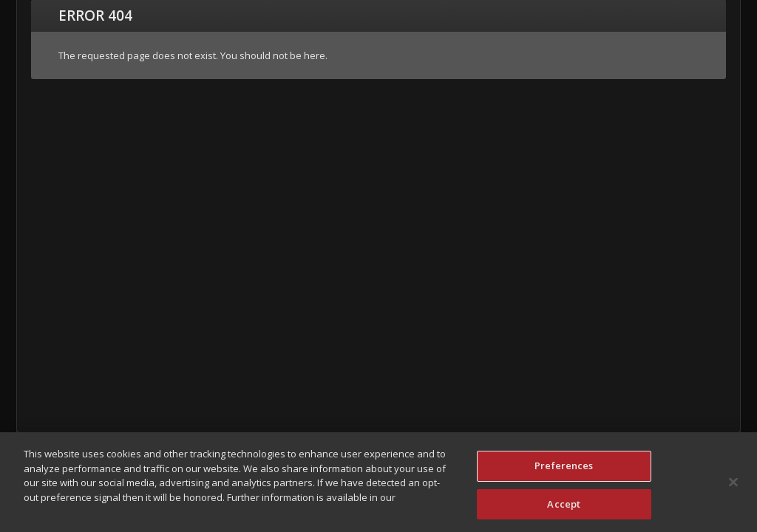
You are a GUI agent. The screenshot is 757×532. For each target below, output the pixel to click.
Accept (564, 507)
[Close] (733, 485)
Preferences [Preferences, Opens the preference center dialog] (564, 468)
